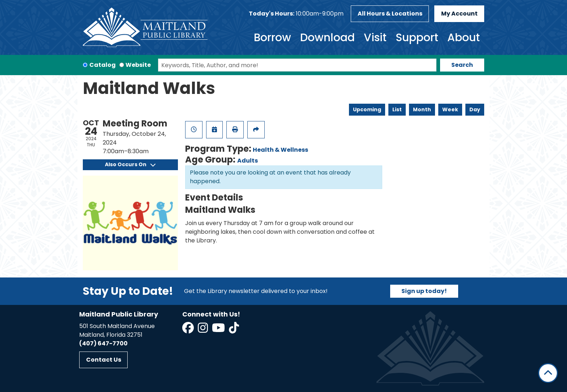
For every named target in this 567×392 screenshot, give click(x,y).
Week (450, 109)
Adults (248, 161)
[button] (296, 14)
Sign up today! (424, 291)
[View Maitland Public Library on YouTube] (219, 330)
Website (138, 65)
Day (475, 109)
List (397, 109)
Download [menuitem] (327, 38)
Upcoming (367, 109)
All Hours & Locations (390, 14)
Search (462, 65)
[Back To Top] (548, 373)
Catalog (103, 65)
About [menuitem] (464, 38)
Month (422, 109)
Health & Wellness (280, 150)
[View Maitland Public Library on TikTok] (234, 330)
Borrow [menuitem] (272, 38)
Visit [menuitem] (375, 38)
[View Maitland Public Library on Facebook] (189, 330)
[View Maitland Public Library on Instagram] (203, 330)
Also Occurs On (130, 164)
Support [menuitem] (417, 38)
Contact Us (104, 360)
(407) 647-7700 (103, 343)
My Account (459, 14)
